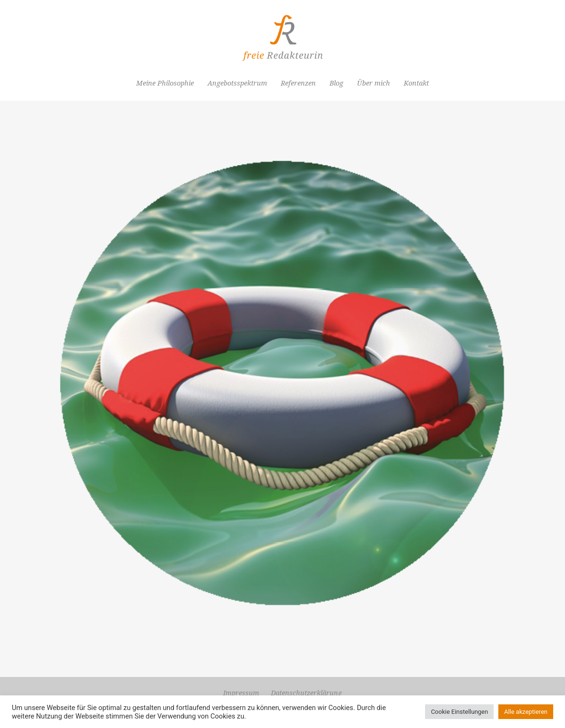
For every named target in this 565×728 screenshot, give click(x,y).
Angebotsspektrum (237, 83)
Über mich (374, 83)
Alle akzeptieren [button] (526, 712)
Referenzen (298, 83)
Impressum (241, 693)
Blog (336, 83)
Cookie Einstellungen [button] (459, 712)
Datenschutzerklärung (306, 693)
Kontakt (416, 83)
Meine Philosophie (165, 83)
